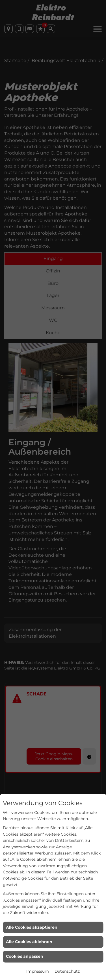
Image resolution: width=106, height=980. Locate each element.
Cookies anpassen (25, 956)
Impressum (38, 971)
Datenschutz (67, 971)
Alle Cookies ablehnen (29, 942)
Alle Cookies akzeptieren (32, 927)
